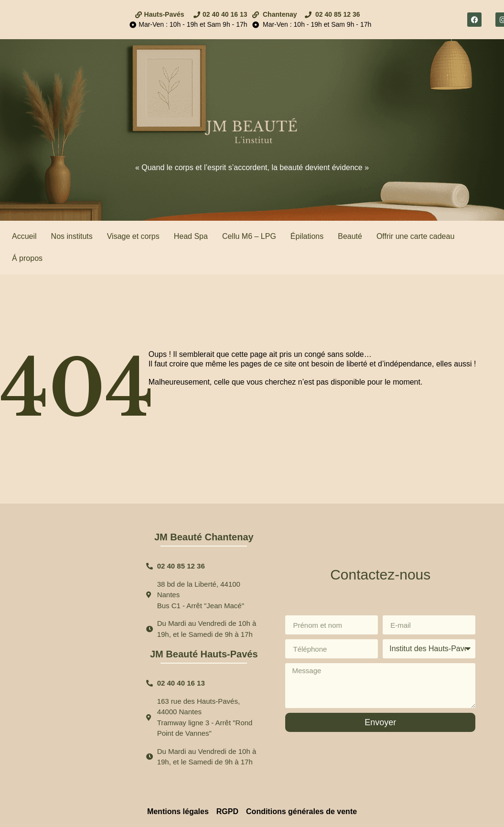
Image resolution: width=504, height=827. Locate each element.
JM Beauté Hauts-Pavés (204, 654)
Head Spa (191, 236)
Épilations (307, 236)
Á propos (27, 258)
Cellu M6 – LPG (249, 236)
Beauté (350, 236)
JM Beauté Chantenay (204, 537)
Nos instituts (72, 236)
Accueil (24, 236)
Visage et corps (133, 236)
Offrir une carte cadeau (415, 236)
